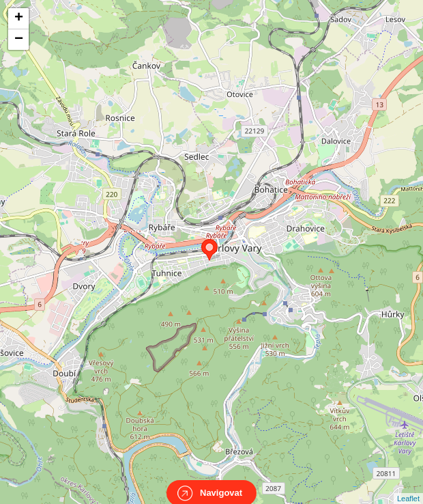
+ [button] (19, 18)
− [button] (19, 40)
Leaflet (408, 486)
